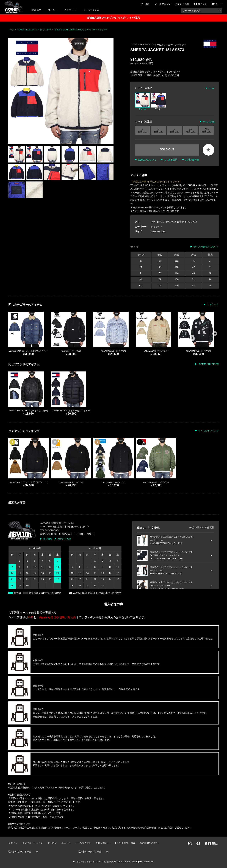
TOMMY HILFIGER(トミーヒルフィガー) (34, 30)
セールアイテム (91, 10)
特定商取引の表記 (149, 843)
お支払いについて (147, 160)
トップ (11, 30)
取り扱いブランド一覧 (20, 852)
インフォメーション (33, 843)
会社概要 (48, 539)
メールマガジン (163, 4)
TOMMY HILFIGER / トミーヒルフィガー (152, 45)
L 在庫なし (175, 130)
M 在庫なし (159, 130)
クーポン (145, 4)
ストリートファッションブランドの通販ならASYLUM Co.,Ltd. (103, 862)
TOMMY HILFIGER (209, 364)
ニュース (66, 843)
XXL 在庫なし (207, 130)
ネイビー (159, 101)
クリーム (142, 101)
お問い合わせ (182, 4)
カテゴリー (70, 10)
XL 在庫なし (191, 130)
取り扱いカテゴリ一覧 (90, 852)
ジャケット (180, 45)
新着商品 (37, 10)
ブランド (53, 10)
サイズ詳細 (208, 122)
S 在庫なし (142, 130)
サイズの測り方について (206, 247)
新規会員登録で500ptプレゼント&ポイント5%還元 (113, 18)
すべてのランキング (208, 431)
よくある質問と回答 (125, 843)
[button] (109, 91)
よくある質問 (171, 160)
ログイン (13, 843)
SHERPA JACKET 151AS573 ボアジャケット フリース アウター (81, 30)
